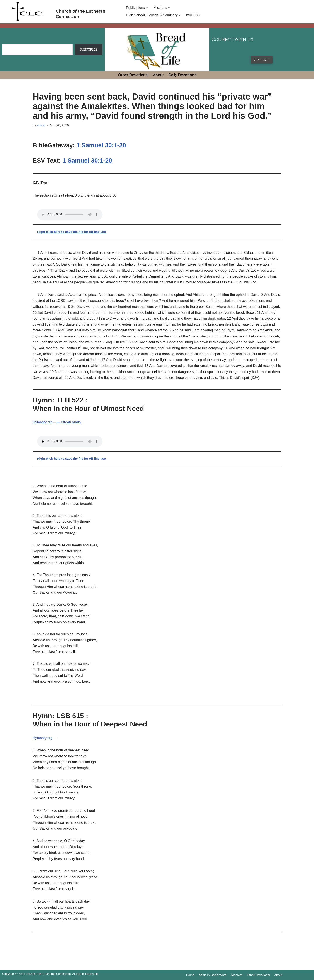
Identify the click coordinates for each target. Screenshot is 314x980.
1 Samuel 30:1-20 (101, 145)
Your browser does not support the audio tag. (70, 215)
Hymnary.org (43, 422)
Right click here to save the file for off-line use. (72, 232)
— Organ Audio (68, 422)
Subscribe (89, 49)
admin (41, 125)
